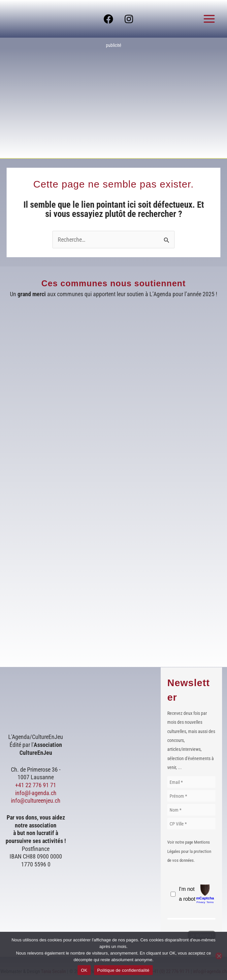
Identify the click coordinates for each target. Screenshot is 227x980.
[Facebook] (108, 19)
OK (84, 970)
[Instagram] (129, 19)
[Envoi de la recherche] (167, 240)
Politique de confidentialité (123, 970)
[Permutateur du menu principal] (209, 19)
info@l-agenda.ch (36, 793)
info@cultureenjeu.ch (36, 801)
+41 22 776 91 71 (36, 785)
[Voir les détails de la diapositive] (113, 98)
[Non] (219, 956)
